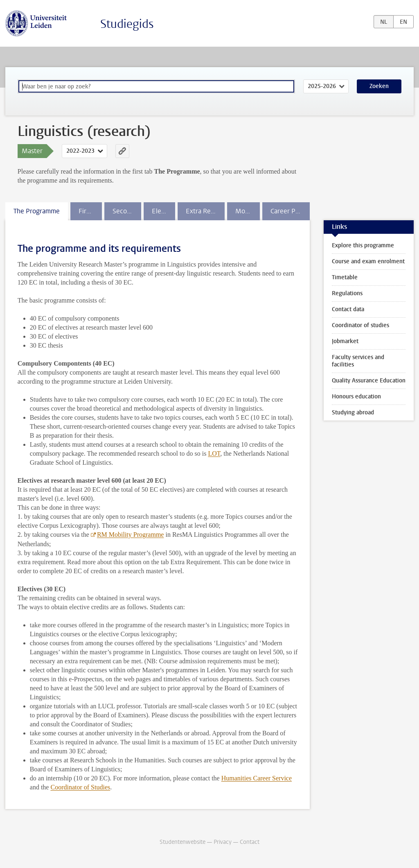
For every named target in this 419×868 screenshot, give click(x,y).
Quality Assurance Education (369, 381)
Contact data (348, 309)
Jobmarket (345, 341)
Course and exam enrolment (368, 261)
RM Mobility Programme (131, 535)
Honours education (356, 397)
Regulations (347, 293)
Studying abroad (353, 413)
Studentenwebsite (182, 842)
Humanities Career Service (257, 778)
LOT (214, 453)
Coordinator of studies (360, 325)
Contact (250, 842)
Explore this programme (363, 245)
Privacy (223, 842)
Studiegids (127, 24)
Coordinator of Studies (80, 787)
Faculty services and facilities (358, 361)
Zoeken (379, 86)
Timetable (345, 277)
